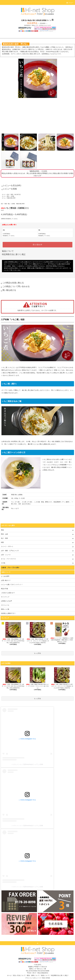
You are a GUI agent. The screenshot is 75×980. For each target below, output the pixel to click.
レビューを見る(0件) (11, 185)
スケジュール (5, 605)
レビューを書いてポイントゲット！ (12, 584)
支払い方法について (19, 975)
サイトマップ (5, 597)
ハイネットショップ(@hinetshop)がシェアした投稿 (27, 764)
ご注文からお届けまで (8, 593)
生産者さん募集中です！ (8, 613)
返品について (8, 251)
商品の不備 (4, 589)
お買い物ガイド (6, 580)
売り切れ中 (38, 245)
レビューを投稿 (9, 189)
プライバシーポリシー (32, 978)
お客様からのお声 (6, 601)
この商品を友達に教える (12, 283)
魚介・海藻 (10, 194)
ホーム (4, 194)
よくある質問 (5, 576)
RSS (44, 978)
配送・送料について (33, 975)
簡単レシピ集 (5, 609)
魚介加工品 (18, 194)
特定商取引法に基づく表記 (14, 254)
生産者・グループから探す (10, 568)
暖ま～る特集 (11, 196)
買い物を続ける (8, 290)
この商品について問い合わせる (15, 286)
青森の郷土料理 (11, 198)
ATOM (48, 978)
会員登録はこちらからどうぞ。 (52, 54)
